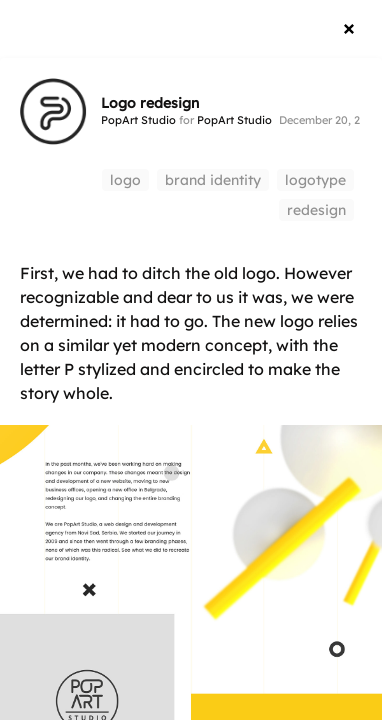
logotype (315, 180)
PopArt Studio (138, 120)
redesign (316, 210)
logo (125, 180)
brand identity (213, 180)
